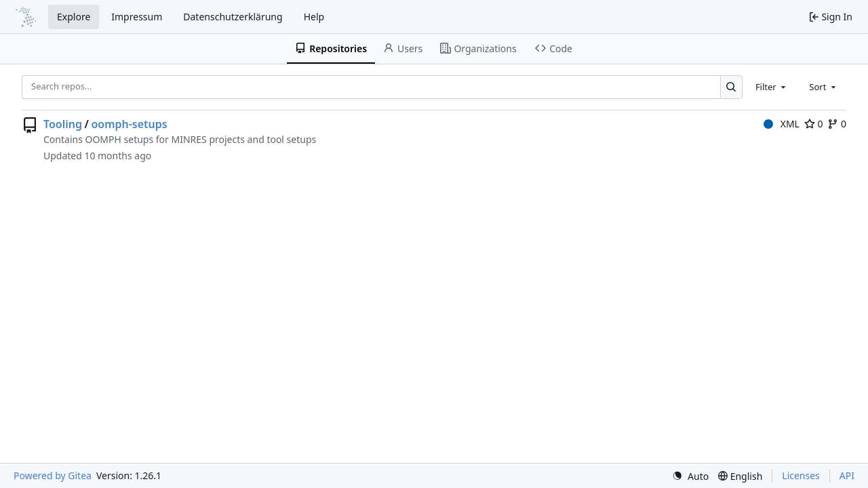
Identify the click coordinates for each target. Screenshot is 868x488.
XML (782, 124)
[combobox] (772, 87)
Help (314, 17)
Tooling (63, 124)
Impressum (137, 17)
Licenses (801, 475)
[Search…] (731, 87)
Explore (74, 17)
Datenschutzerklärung (233, 17)
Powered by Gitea (53, 475)
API (847, 475)
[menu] (690, 476)
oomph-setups (129, 124)
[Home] (26, 17)
